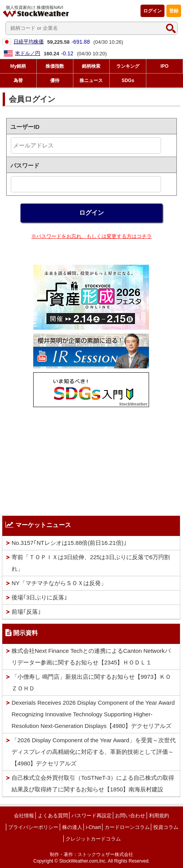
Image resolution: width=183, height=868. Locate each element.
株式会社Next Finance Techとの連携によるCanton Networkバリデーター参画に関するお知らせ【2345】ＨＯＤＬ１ (91, 657)
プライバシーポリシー (33, 827)
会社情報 (24, 816)
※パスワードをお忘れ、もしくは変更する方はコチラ (91, 236)
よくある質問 (53, 816)
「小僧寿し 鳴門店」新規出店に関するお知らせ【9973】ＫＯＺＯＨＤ (91, 682)
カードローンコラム (127, 827)
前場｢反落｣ (26, 612)
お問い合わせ (130, 816)
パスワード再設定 (91, 816)
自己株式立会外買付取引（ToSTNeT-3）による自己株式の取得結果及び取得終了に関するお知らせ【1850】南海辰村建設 (93, 783)
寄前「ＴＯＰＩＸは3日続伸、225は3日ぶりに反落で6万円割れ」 (91, 563)
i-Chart (93, 827)
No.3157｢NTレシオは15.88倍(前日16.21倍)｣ (69, 543)
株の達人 (72, 827)
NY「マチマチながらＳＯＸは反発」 (59, 583)
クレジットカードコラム (93, 839)
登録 (174, 11)
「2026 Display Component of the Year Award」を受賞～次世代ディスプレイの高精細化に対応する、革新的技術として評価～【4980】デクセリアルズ (94, 752)
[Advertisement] (91, 459)
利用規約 (159, 816)
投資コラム (166, 827)
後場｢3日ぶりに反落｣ (39, 597)
